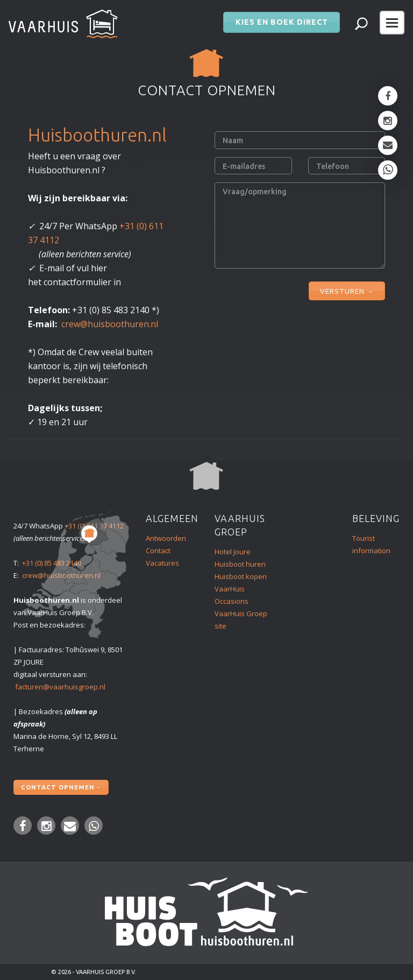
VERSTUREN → (347, 288)
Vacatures (162, 563)
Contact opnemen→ (61, 786)
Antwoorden (166, 538)
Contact (158, 551)
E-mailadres (244, 166)
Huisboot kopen (241, 576)
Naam (233, 140)
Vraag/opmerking (255, 192)
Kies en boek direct (282, 19)
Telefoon (333, 166)
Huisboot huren (240, 564)
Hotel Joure (233, 552)
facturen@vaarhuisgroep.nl (60, 687)
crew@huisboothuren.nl (110, 324)
